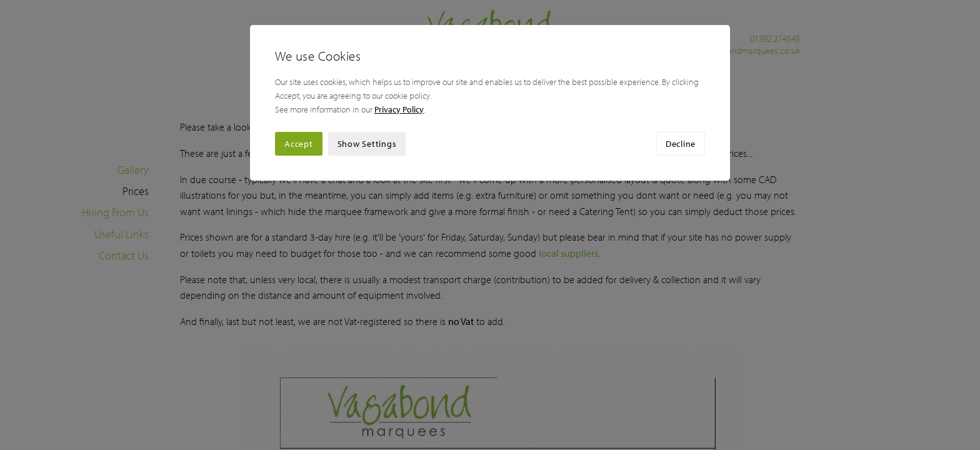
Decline (681, 144)
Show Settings (367, 144)
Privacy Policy (399, 109)
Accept (299, 144)
